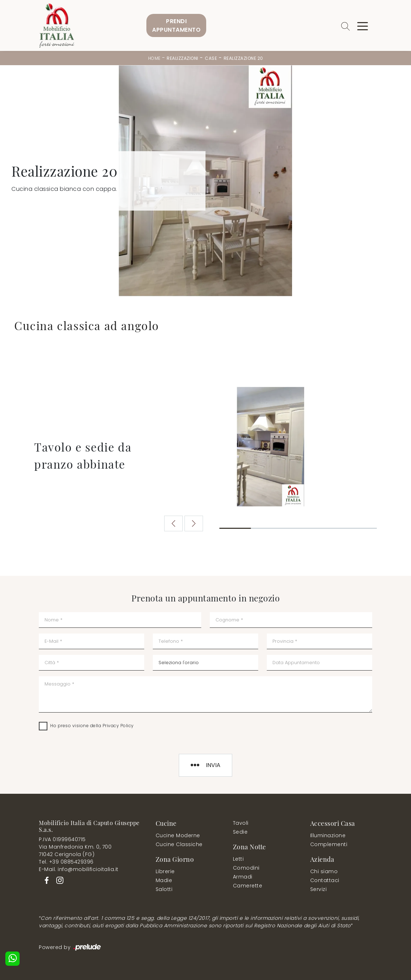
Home (154, 58)
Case (211, 58)
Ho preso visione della (92, 726)
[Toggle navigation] (363, 26)
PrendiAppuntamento (176, 25)
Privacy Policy (118, 726)
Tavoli (241, 823)
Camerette (248, 886)
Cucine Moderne (178, 835)
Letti (238, 859)
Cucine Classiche (179, 844)
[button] (194, 523)
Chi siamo (324, 871)
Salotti (164, 889)
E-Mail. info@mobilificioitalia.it (79, 869)
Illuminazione (328, 835)
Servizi (319, 889)
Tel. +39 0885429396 (66, 862)
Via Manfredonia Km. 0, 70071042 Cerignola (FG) (75, 851)
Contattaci (325, 880)
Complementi (329, 844)
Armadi (243, 877)
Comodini (246, 868)
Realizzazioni (183, 58)
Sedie (240, 832)
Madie (164, 880)
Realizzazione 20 (243, 58)
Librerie (165, 871)
